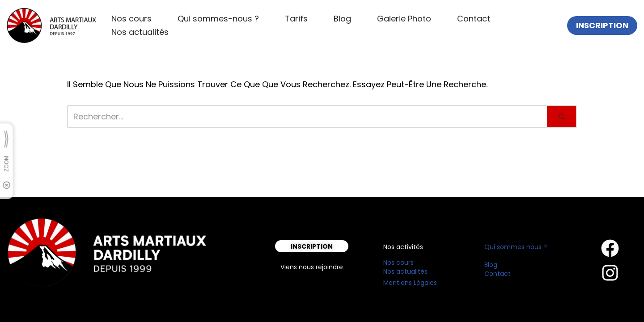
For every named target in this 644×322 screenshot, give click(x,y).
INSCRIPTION (602, 25)
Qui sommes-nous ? (218, 19)
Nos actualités (140, 32)
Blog (342, 19)
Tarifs (296, 19)
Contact (474, 19)
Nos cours (131, 19)
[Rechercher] (307, 117)
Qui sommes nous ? (516, 247)
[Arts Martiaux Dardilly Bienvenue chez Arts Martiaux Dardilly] (51, 25)
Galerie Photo (404, 19)
